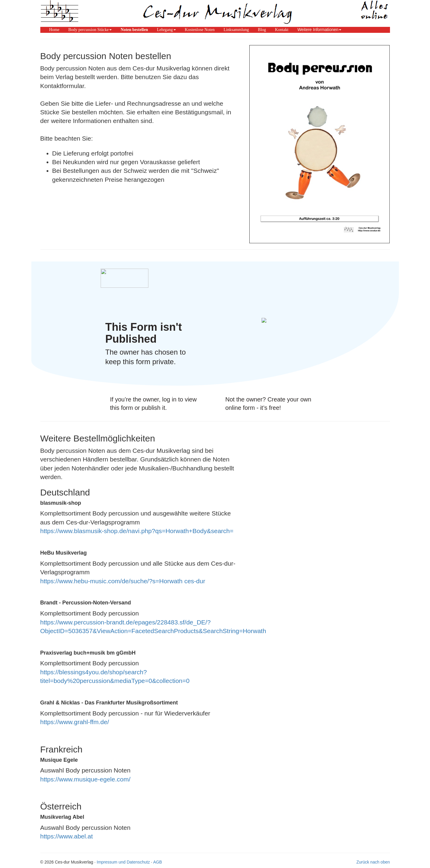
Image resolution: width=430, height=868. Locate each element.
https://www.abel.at (67, 836)
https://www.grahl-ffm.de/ (75, 722)
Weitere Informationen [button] (319, 30)
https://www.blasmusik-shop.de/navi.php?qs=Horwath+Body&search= (137, 531)
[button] (90, 30)
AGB (158, 862)
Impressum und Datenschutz (123, 862)
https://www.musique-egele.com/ (85, 779)
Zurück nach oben (373, 862)
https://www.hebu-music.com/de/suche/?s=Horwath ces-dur (123, 581)
